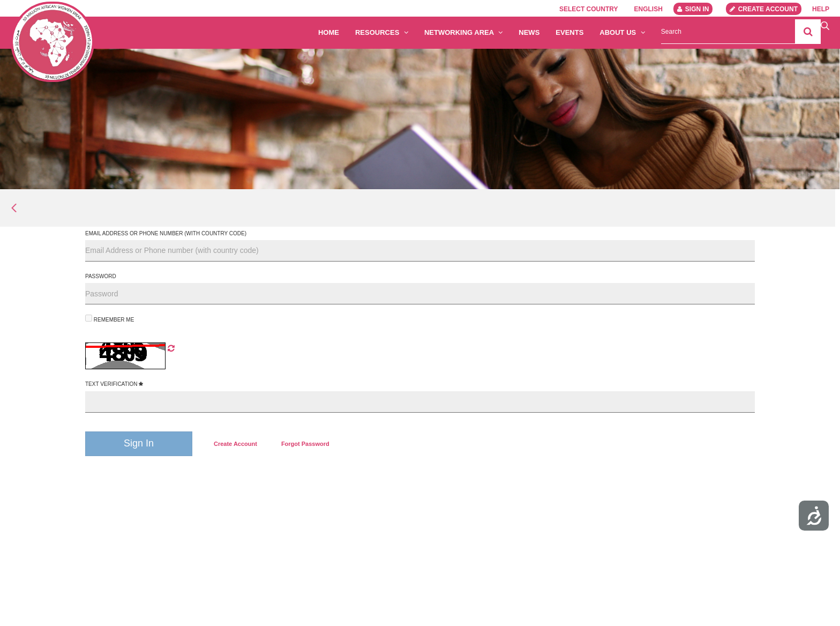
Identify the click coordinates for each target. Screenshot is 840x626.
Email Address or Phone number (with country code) (166, 233)
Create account (764, 9)
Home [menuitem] (329, 32)
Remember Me (110, 319)
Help (821, 9)
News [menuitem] (529, 32)
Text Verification (114, 384)
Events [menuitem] (569, 32)
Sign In (693, 9)
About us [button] (622, 32)
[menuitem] (235, 444)
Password (101, 276)
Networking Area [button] (463, 32)
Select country (589, 9)
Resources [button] (382, 32)
